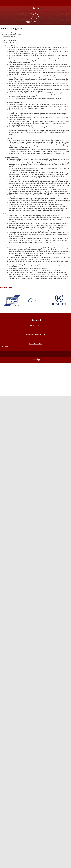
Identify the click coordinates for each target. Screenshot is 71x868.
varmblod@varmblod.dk (37, 334)
